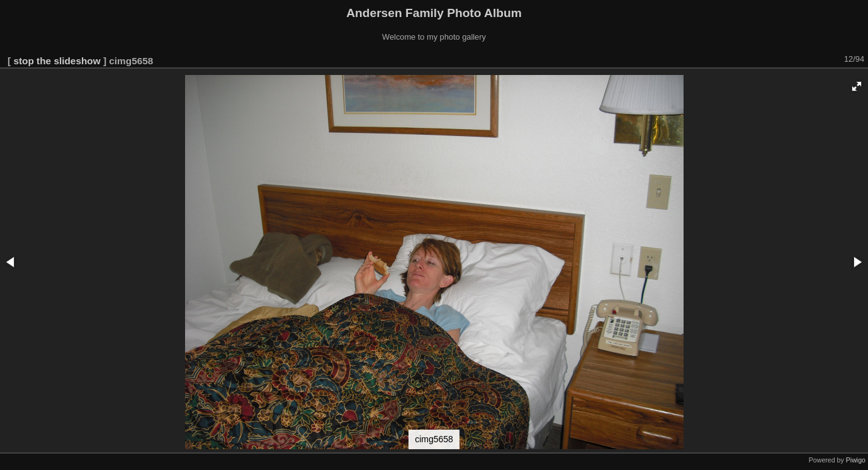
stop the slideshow (57, 61)
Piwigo (856, 460)
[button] (857, 86)
